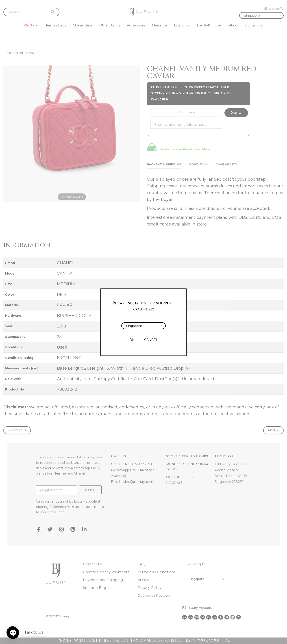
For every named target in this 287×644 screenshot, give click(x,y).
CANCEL (151, 340)
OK (132, 340)
